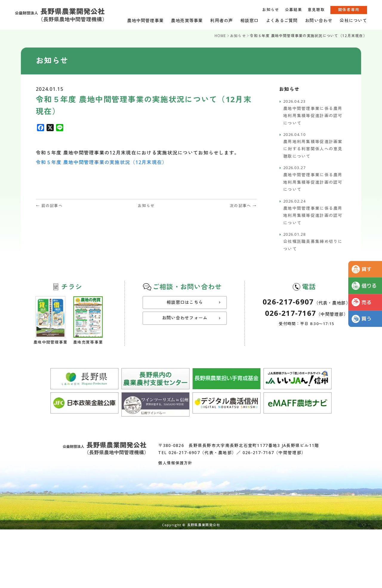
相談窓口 (249, 20)
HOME (220, 36)
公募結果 (294, 10)
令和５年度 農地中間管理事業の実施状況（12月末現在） (102, 162)
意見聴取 (316, 10)
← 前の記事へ (49, 206)
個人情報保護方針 (175, 463)
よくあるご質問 (282, 20)
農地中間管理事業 (145, 20)
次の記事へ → (243, 206)
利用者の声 (221, 20)
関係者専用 (349, 10)
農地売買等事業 (187, 20)
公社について (353, 20)
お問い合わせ (319, 20)
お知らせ (271, 10)
